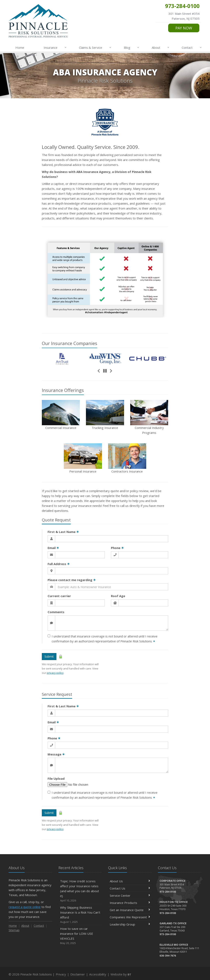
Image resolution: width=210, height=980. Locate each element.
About (161, 47)
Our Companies (70, 343)
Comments (56, 612)
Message (56, 754)
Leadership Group (130, 924)
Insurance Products (130, 903)
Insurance (55, 47)
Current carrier (59, 596)
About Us (130, 881)
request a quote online (25, 907)
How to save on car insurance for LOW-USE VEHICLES (80, 936)
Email (53, 548)
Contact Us (130, 888)
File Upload (56, 778)
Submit (49, 656)
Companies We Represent (130, 917)
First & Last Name (63, 532)
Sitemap (14, 930)
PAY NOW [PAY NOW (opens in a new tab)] (184, 28)
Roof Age (118, 596)
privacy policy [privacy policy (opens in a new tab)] (55, 673)
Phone (117, 548)
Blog (132, 47)
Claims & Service (95, 47)
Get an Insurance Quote (130, 910)
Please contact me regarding (72, 580)
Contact (192, 47)
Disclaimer (78, 974)
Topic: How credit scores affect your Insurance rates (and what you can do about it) (80, 891)
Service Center (130, 895)
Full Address (59, 564)
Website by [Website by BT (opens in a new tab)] (121, 974)
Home (20, 47)
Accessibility (98, 974)
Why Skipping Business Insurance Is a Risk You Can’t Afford (80, 915)
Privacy (61, 974)
